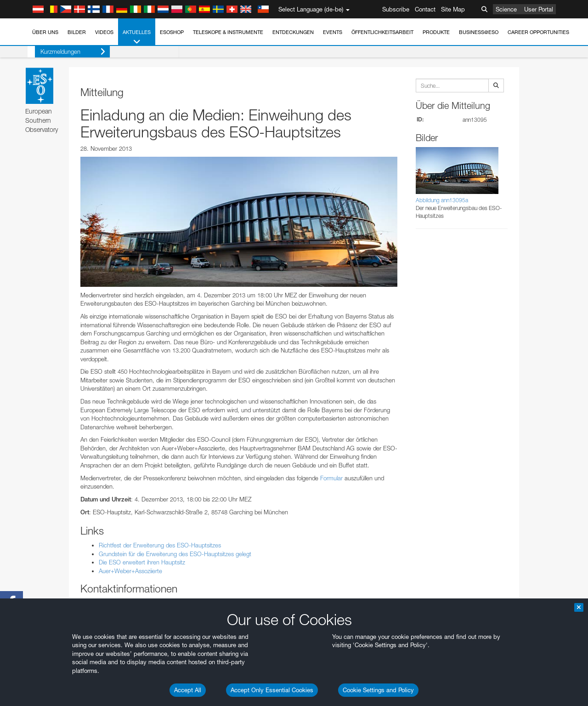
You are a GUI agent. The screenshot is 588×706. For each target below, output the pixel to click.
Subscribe (396, 9)
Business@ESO (479, 32)
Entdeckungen (293, 32)
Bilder (77, 32)
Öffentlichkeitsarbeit (382, 32)
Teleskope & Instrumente (228, 32)
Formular (331, 478)
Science (506, 9)
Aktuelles (137, 37)
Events (333, 32)
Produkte (436, 32)
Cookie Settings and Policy (378, 690)
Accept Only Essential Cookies (272, 690)
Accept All (188, 690)
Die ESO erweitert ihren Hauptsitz (142, 562)
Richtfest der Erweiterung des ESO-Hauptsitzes (160, 545)
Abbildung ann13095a (442, 200)
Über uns (45, 32)
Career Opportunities (538, 32)
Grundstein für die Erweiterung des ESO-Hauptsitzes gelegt (175, 554)
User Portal (539, 9)
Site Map (453, 9)
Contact (425, 9)
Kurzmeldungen (65, 52)
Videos (104, 32)
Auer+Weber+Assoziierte (130, 571)
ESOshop (172, 32)
